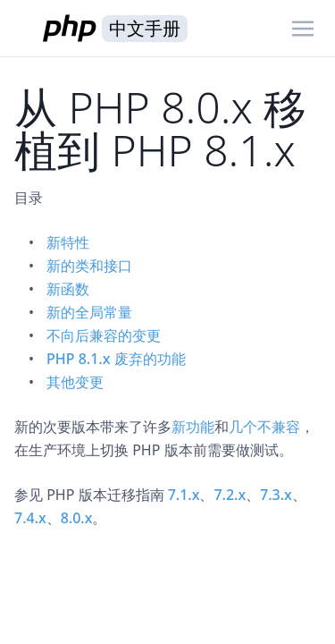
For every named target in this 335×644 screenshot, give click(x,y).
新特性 (68, 242)
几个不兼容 (264, 427)
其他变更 (75, 382)
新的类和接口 (89, 266)
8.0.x (77, 518)
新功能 (193, 427)
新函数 (68, 289)
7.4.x (30, 518)
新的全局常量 (89, 312)
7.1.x (184, 495)
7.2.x (230, 495)
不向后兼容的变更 (104, 335)
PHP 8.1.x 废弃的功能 (116, 359)
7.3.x (276, 495)
